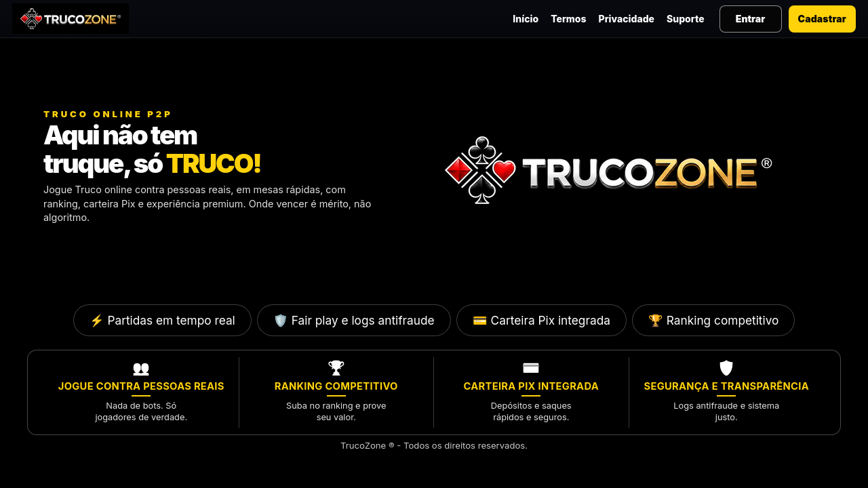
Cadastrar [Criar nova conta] (822, 19)
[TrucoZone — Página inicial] (71, 19)
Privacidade (627, 19)
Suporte (686, 19)
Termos (568, 19)
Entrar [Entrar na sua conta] (750, 19)
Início (526, 19)
